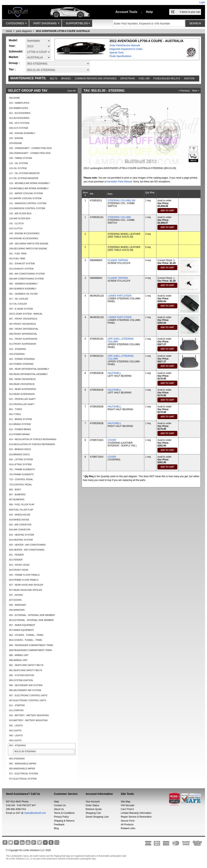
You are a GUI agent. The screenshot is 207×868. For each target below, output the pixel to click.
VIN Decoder (128, 805)
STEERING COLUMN (119, 217)
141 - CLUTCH (16, 223)
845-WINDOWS (17, 610)
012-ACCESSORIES (19, 118)
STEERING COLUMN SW (121, 201)
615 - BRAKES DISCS (20, 449)
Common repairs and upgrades (96, 79)
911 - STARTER (17, 705)
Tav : (12, 69)
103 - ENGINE (16, 138)
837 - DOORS (16, 595)
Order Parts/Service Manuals (125, 45)
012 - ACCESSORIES (20, 113)
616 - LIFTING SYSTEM (21, 459)
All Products (127, 825)
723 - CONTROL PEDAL (21, 479)
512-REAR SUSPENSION (22, 394)
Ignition (189, 79)
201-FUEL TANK (17, 259)
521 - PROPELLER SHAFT (22, 399)
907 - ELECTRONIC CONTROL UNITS (28, 695)
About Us (59, 809)
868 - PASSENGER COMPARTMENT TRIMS (31, 645)
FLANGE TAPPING (118, 260)
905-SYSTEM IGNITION (21, 680)
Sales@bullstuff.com (35, 813)
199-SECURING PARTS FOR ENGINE (28, 249)
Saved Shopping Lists (97, 817)
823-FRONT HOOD (19, 570)
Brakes (66, 79)
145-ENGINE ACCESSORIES (24, 238)
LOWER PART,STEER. (120, 296)
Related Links (128, 828)
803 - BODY (15, 490)
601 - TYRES (16, 409)
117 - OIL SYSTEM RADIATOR (24, 173)
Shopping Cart (93, 813)
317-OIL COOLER (18, 304)
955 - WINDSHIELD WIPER (23, 764)
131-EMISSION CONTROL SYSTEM (27, 208)
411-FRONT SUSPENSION (23, 344)
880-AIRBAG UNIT (18, 660)
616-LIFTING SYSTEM (20, 464)
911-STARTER (16, 710)
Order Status (92, 805)
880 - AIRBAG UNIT (19, 655)
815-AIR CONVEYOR (20, 530)
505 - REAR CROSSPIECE (22, 379)
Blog (56, 828)
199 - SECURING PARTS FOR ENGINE (29, 244)
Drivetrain (128, 79)
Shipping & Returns (64, 821)
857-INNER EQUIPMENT (22, 630)
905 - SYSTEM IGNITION (22, 675)
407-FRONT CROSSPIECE (23, 324)
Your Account (93, 802)
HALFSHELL (114, 373)
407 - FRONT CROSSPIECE (23, 319)
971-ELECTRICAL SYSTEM (23, 779)
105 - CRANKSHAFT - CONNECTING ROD (30, 148)
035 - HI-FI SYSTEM (19, 123)
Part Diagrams (46, 24)
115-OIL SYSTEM (18, 168)
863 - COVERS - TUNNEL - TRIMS (26, 635)
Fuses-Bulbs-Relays (167, 79)
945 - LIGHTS (16, 735)
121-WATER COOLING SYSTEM (25, 198)
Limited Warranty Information (136, 813)
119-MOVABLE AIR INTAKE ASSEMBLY (29, 188)
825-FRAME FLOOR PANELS (24, 580)
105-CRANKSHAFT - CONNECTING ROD (30, 153)
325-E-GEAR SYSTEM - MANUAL (26, 314)
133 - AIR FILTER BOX (20, 213)
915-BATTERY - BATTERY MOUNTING (28, 720)
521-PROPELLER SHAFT (22, 404)
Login (202, 2)
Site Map (125, 802)
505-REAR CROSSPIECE (22, 384)
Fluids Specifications (120, 56)
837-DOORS (15, 600)
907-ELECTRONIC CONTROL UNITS (28, 700)
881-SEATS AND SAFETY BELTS (26, 670)
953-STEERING (17, 759)
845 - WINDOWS (18, 605)
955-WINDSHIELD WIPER (22, 769)
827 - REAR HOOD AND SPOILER (26, 585)
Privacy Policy (61, 817)
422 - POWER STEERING (22, 359)
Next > (196, 91)
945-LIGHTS (15, 740)
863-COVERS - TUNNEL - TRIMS (26, 640)
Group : (14, 63)
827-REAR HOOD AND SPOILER (26, 590)
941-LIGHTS (15, 730)
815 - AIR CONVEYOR (20, 525)
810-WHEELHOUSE (19, 520)
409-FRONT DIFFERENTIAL (23, 334)
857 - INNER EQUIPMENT (22, 625)
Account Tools (126, 12)
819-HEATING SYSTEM (21, 540)
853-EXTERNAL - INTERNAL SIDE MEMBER (31, 620)
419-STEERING (17, 354)
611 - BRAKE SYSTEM (21, 419)
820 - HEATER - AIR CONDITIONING (27, 545)
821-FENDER (16, 560)
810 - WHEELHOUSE (20, 515)
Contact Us (60, 805)
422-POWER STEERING (21, 364)
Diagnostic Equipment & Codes (126, 49)
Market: (14, 57)
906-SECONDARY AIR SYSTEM (25, 690)
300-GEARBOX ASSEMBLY (23, 289)
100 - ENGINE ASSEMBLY (22, 133)
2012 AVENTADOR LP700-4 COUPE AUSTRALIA (63, 31)
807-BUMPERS (17, 499)
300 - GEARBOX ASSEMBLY (23, 284)
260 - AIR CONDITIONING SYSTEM (27, 274)
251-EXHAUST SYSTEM (21, 269)
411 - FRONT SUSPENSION (23, 339)
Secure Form (128, 821)
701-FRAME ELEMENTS (21, 474)
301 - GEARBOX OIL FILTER (23, 294)
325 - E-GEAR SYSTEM (21, 309)
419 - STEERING (18, 349)
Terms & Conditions (64, 813)
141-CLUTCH (16, 228)
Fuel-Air (144, 79)
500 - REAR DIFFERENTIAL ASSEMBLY (29, 369)
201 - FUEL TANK (18, 254)
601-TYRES (15, 414)
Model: (13, 40)
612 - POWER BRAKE (20, 429)
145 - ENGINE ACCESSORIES (24, 233)
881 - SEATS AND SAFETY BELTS (26, 665)
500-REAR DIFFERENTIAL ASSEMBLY (28, 374)
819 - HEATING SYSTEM (22, 535)
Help (149, 12)
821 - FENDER (16, 555)
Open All (71, 91)
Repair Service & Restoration (136, 817)
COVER (112, 440)
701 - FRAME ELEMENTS (22, 469)
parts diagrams (24, 31)
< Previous (184, 91)
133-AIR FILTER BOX (20, 218)
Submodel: (16, 51)
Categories (16, 24)
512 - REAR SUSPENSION (22, 389)
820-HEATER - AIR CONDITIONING (27, 550)
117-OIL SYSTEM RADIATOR (24, 178)
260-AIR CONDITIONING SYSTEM (26, 279)
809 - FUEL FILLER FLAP (22, 504)
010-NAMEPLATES (19, 108)
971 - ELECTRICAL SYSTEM (23, 774)
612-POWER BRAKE (20, 434)
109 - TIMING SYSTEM (21, 158)
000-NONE (15, 98)
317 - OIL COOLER (19, 299)
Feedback (59, 825)
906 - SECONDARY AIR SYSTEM (26, 685)
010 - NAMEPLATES (19, 103)
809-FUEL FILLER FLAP (21, 510)
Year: (12, 46)
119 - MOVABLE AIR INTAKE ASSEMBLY (29, 183)
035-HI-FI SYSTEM (19, 128)
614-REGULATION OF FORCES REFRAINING (32, 444)
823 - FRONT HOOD (19, 565)
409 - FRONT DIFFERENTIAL (24, 329)
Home (9, 31)
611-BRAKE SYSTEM (20, 424)
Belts (54, 79)
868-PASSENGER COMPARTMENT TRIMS (31, 650)
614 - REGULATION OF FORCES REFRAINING (33, 439)
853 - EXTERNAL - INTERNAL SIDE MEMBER (32, 615)
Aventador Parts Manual (119, 182)
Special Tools (117, 53)
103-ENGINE (16, 143)
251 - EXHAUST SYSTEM (22, 263)
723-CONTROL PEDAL (21, 485)
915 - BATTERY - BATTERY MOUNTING (29, 715)
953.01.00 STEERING (25, 751)
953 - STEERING (18, 745)
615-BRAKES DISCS (19, 454)
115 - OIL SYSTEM (19, 163)
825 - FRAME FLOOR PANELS (24, 575)
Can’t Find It (127, 809)
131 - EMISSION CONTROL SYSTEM (28, 203)
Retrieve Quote (94, 809)
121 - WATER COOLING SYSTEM (26, 193)
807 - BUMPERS (17, 494)
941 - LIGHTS (16, 725)
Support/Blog (78, 24)
